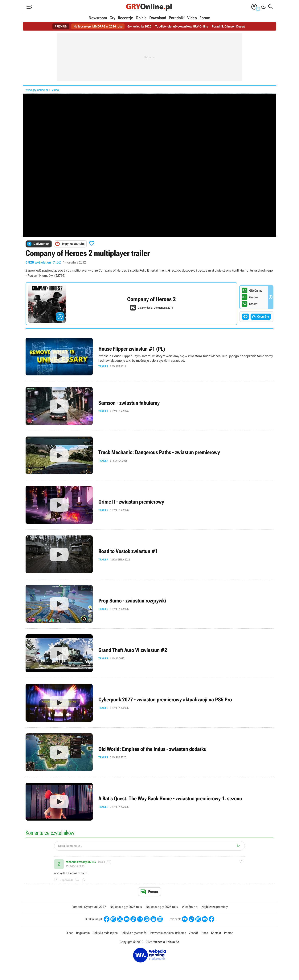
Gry (112, 18)
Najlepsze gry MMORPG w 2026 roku (98, 26)
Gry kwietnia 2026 (139, 26)
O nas (69, 933)
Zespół (193, 933)
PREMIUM (61, 26)
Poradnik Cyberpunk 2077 (89, 907)
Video (192, 18)
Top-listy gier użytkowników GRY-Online (182, 26)
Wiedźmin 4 (190, 907)
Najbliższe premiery (215, 907)
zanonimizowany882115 (81, 862)
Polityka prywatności (134, 933)
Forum (205, 18)
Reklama (181, 933)
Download (158, 18)
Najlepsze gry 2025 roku (162, 907)
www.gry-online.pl (37, 90)
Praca (204, 933)
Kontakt (216, 933)
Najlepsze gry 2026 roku (126, 907)
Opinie (141, 18)
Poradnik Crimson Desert (228, 26)
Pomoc (229, 933)
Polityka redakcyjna (105, 933)
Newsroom (98, 18)
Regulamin (83, 933)
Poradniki (177, 18)
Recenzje (125, 18)
